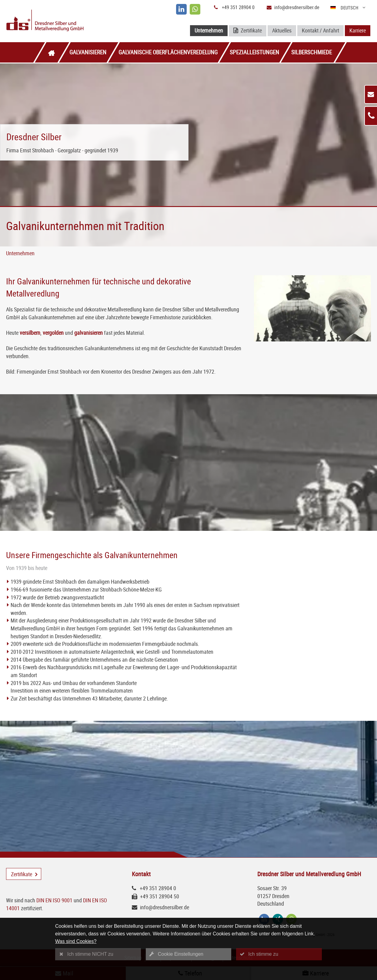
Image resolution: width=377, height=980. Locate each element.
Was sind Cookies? (76, 941)
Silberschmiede (312, 52)
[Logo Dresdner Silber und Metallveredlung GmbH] (66, 21)
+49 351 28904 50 (160, 896)
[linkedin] (181, 9)
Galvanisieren (88, 52)
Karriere (358, 30)
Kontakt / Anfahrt (320, 30)
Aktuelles (282, 30)
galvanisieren (88, 333)
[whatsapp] (195, 9)
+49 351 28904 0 (238, 7)
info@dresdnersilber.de (297, 7)
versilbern (30, 333)
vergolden (53, 333)
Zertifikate (248, 31)
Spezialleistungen (254, 52)
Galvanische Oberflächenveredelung (168, 52)
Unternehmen (209, 30)
